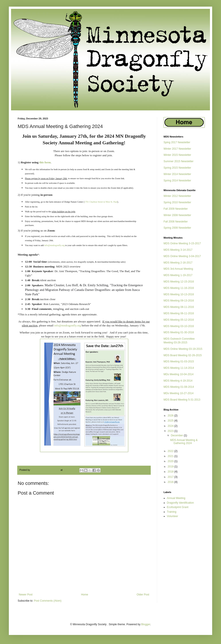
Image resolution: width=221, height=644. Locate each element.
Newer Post (26, 595)
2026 (171, 416)
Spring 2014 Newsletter (177, 181)
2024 (171, 426)
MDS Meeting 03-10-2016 (179, 326)
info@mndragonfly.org (55, 245)
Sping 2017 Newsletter (177, 142)
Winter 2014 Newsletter (177, 174)
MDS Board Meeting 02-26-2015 (183, 355)
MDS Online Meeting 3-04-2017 (182, 256)
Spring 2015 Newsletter (177, 168)
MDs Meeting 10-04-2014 (178, 374)
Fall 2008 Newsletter (176, 222)
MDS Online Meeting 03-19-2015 (183, 349)
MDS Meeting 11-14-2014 (179, 368)
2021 (171, 456)
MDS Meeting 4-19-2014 (178, 381)
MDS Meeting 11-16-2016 (179, 288)
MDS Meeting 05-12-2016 (179, 320)
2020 (171, 461)
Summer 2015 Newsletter (178, 161)
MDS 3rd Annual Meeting (178, 269)
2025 (171, 421)
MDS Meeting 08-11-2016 (179, 307)
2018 (171, 472)
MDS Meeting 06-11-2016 (179, 313)
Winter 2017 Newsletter (177, 149)
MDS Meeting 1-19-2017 (178, 275)
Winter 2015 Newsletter (177, 155)
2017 (171, 477)
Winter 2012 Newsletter (177, 196)
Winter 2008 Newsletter (177, 215)
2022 (171, 451)
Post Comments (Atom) (48, 601)
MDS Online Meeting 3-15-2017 (182, 243)
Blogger (146, 624)
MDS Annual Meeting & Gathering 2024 (184, 442)
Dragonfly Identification (180, 503)
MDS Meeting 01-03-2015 (179, 362)
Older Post (143, 595)
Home (85, 595)
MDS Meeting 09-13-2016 (179, 301)
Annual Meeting (176, 498)
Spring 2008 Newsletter (177, 228)
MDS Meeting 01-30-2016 (179, 332)
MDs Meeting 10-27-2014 (178, 393)
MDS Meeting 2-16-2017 (178, 263)
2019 (171, 467)
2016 (171, 482)
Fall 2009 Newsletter (176, 209)
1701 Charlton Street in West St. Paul (101, 202)
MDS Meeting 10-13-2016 (179, 294)
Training (172, 512)
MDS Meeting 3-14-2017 (178, 250)
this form (45, 162)
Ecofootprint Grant (178, 507)
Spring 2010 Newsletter (177, 202)
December (177, 435)
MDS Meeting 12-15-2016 (179, 282)
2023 (171, 431)
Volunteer (172, 516)
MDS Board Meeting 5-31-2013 (182, 400)
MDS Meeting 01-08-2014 (179, 387)
